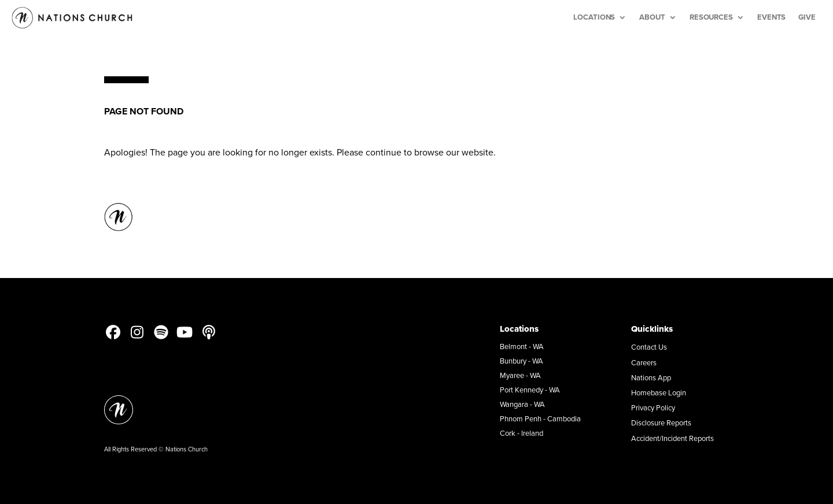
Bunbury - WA (521, 361)
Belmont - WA (522, 346)
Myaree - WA (520, 375)
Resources (711, 17)
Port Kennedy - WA (530, 390)
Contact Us (649, 347)
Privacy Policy (653, 407)
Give (807, 17)
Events (771, 17)
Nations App (651, 377)
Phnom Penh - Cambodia (540, 418)
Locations (594, 17)
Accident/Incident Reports (672, 438)
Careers (644, 362)
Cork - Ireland (521, 433)
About (652, 17)
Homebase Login (659, 392)
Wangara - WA (522, 404)
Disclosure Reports (661, 423)
